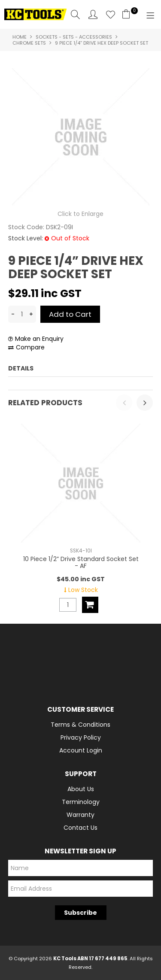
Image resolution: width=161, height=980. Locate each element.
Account (93, 14)
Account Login (81, 750)
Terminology (81, 802)
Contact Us (80, 828)
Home (20, 37)
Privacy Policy (81, 737)
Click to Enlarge (80, 214)
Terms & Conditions (80, 725)
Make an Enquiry (39, 339)
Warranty (80, 815)
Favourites (111, 14)
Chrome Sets (29, 43)
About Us (81, 789)
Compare (30, 347)
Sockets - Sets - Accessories (74, 37)
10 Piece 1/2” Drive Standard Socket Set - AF (80, 562)
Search (75, 14)
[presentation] (124, 403)
